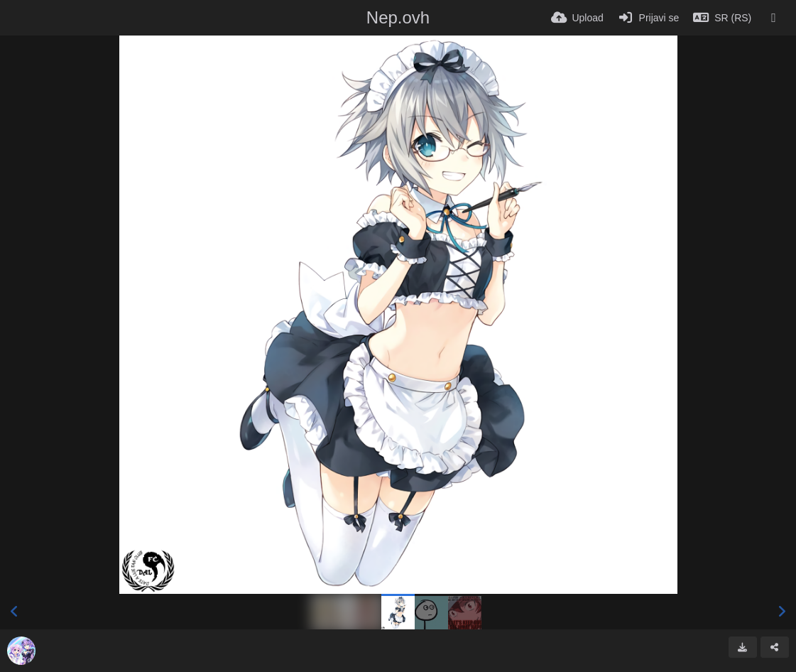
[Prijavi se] (649, 18)
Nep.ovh (398, 17)
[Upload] (577, 18)
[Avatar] (21, 651)
